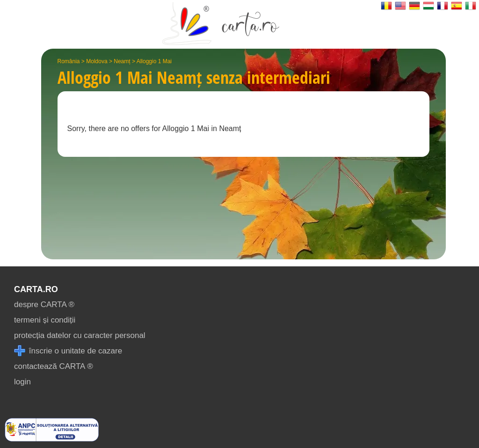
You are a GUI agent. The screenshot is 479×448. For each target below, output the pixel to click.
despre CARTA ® (44, 305)
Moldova (97, 61)
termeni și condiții (45, 320)
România (69, 61)
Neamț (122, 61)
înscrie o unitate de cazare (68, 351)
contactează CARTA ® (54, 366)
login (22, 382)
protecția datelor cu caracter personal (80, 335)
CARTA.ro (36, 289)
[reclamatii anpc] (52, 439)
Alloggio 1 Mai (154, 61)
